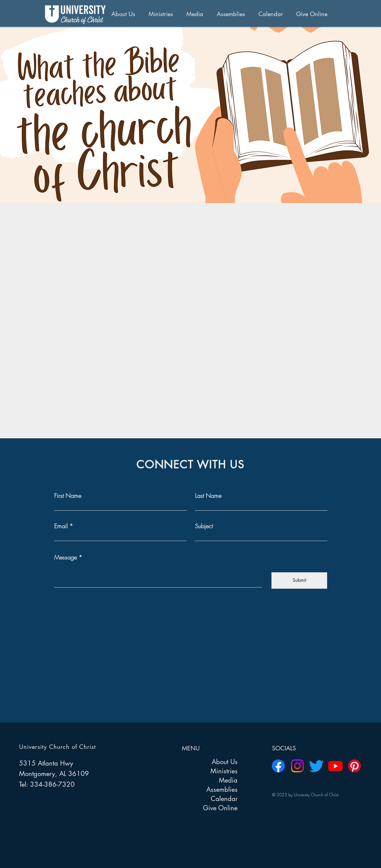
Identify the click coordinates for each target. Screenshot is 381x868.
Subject (204, 526)
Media (228, 780)
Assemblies (222, 789)
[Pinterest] (355, 766)
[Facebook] (278, 766)
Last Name (208, 496)
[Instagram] (297, 766)
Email (61, 526)
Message (65, 557)
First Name (68, 496)
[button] (125, 14)
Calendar (224, 799)
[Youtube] (335, 766)
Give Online (220, 808)
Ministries (224, 771)
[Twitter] (316, 766)
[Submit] (299, 581)
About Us (225, 762)
